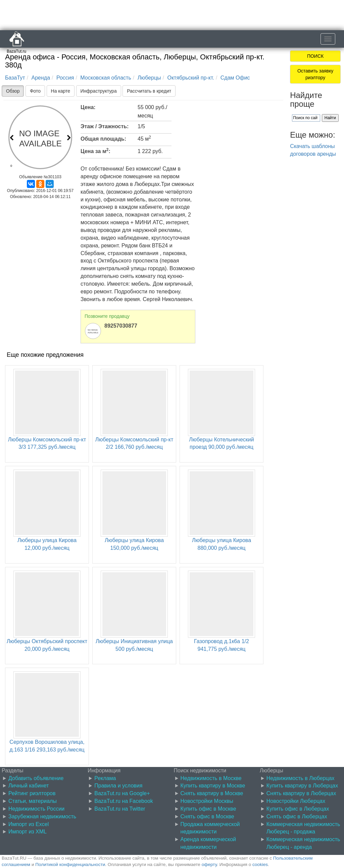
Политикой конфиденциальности (70, 864)
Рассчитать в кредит (149, 91)
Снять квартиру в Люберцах (301, 793)
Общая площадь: (103, 139)
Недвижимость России (36, 809)
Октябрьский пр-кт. (190, 78)
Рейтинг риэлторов (32, 793)
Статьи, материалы (33, 801)
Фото (35, 91)
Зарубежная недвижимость (42, 816)
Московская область (106, 78)
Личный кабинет (29, 786)
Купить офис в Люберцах (298, 809)
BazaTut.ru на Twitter (120, 809)
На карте (61, 91)
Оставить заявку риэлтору (315, 74)
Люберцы (149, 78)
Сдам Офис (235, 78)
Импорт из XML (28, 832)
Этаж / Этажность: (105, 126)
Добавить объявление (36, 778)
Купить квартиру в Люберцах (302, 786)
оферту (209, 864)
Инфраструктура (99, 91)
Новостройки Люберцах (296, 801)
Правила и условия (118, 786)
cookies (260, 864)
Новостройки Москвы (207, 801)
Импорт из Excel (29, 824)
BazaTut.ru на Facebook (124, 801)
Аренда (41, 78)
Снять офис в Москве (207, 816)
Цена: (88, 107)
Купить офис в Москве (208, 809)
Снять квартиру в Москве (212, 793)
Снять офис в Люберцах (297, 816)
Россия (65, 78)
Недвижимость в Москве (211, 778)
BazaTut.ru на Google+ (122, 793)
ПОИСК (315, 56)
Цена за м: (95, 151)
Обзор (13, 91)
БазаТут (15, 78)
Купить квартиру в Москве (213, 786)
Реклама (105, 778)
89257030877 (121, 326)
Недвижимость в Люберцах (301, 778)
